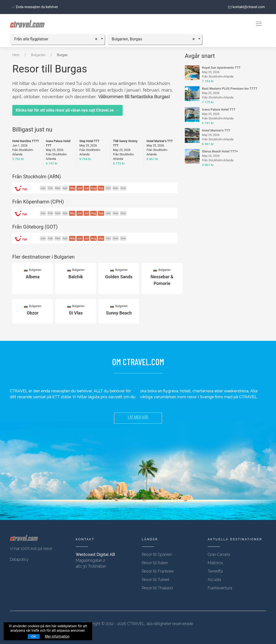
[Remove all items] (98, 38)
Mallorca (215, 563)
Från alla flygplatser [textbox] (31, 39)
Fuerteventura (220, 588)
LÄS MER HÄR (138, 418)
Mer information (57, 636)
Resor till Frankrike (158, 571)
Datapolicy (19, 559)
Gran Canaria (219, 554)
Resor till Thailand (157, 588)
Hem (16, 55)
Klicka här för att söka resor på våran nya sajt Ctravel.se (67, 110)
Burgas (62, 55)
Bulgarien (38, 55)
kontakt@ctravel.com (246, 7)
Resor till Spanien (157, 554)
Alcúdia (214, 580)
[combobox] (57, 39)
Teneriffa (215, 571)
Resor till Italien (155, 563)
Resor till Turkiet (156, 580)
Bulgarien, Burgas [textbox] (127, 39)
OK (34, 636)
